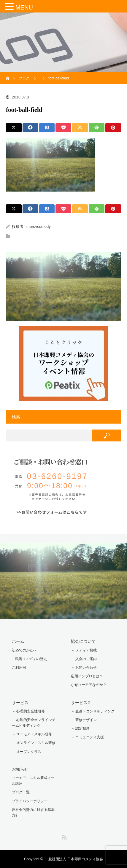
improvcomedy (38, 227)
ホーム (18, 641)
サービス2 (80, 703)
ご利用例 (19, 668)
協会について (83, 641)
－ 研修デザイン (84, 720)
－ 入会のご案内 (84, 659)
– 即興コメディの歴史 (29, 659)
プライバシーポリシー (30, 801)
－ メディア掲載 (84, 650)
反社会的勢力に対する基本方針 (33, 813)
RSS (63, 836)
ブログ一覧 (21, 792)
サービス (20, 703)
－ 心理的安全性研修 (28, 711)
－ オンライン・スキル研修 (34, 743)
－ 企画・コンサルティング (93, 711)
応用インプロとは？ (87, 676)
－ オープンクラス (27, 752)
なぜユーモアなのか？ (89, 685)
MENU (24, 7)
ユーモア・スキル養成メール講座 (33, 781)
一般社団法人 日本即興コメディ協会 (74, 859)
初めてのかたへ (24, 650)
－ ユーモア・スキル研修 (32, 734)
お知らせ (20, 769)
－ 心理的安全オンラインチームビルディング (34, 723)
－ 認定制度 (80, 728)
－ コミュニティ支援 (87, 737)
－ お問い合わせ (84, 668)
